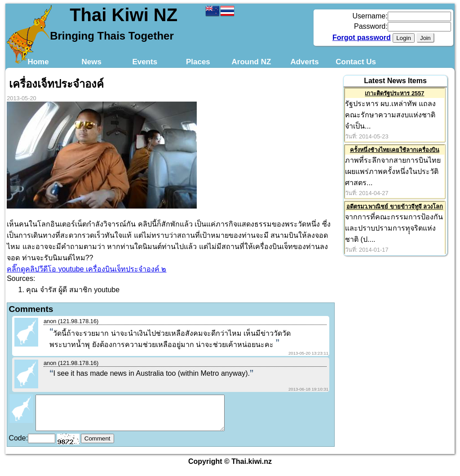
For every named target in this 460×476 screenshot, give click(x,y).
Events (145, 62)
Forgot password (362, 38)
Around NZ (252, 62)
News (91, 62)
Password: (371, 26)
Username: (370, 16)
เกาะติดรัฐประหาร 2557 (394, 93)
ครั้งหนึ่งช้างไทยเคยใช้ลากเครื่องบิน (395, 150)
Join (425, 38)
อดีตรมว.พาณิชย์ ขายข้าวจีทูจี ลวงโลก (395, 207)
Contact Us (356, 62)
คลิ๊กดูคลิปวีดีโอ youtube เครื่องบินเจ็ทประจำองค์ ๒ (86, 269)
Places (198, 62)
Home (38, 62)
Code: (18, 445)
